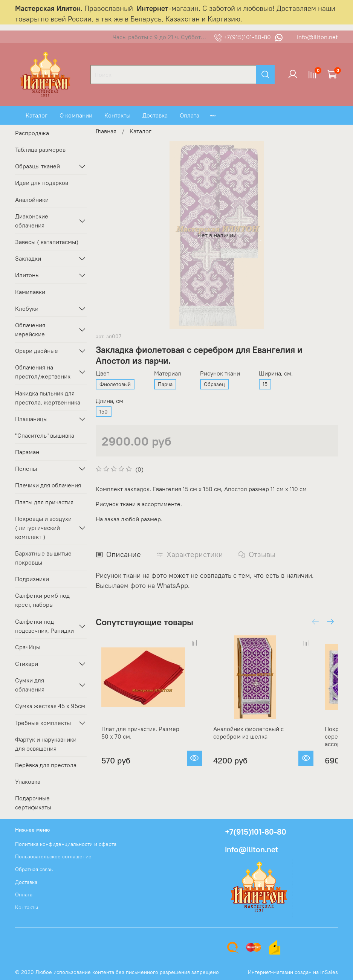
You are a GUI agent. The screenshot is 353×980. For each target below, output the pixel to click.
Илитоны (27, 275)
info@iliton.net (317, 37)
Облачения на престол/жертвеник (43, 372)
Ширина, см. (276, 373)
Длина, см (109, 401)
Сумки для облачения (30, 685)
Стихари (27, 664)
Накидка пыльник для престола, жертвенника (48, 398)
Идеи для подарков (42, 183)
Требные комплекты (43, 723)
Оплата (189, 115)
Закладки (28, 258)
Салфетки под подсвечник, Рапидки (44, 626)
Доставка (155, 115)
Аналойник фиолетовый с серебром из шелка (258, 748)
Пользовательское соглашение (53, 856)
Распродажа (32, 133)
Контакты (117, 115)
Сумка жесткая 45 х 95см (50, 706)
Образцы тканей (37, 166)
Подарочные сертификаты (33, 803)
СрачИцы (28, 647)
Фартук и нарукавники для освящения (46, 744)
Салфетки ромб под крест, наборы (42, 600)
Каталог (37, 115)
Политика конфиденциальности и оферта (66, 844)
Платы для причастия (44, 502)
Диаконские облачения (32, 221)
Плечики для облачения (48, 485)
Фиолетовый (115, 384)
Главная (106, 131)
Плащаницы (31, 419)
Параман (27, 452)
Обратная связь (34, 869)
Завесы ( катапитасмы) (47, 242)
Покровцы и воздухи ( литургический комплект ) (43, 528)
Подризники (32, 579)
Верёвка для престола (46, 765)
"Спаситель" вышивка (45, 435)
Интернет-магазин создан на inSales (293, 972)
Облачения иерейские (30, 330)
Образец (214, 384)
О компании (76, 115)
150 (104, 412)
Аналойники (32, 200)
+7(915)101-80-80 (243, 37)
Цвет (102, 373)
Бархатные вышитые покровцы (43, 558)
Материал (168, 373)
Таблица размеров (40, 150)
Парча (165, 384)
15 (265, 384)
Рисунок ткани (220, 373)
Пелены (26, 469)
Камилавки (30, 292)
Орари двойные (37, 351)
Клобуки (27, 308)
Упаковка (28, 782)
